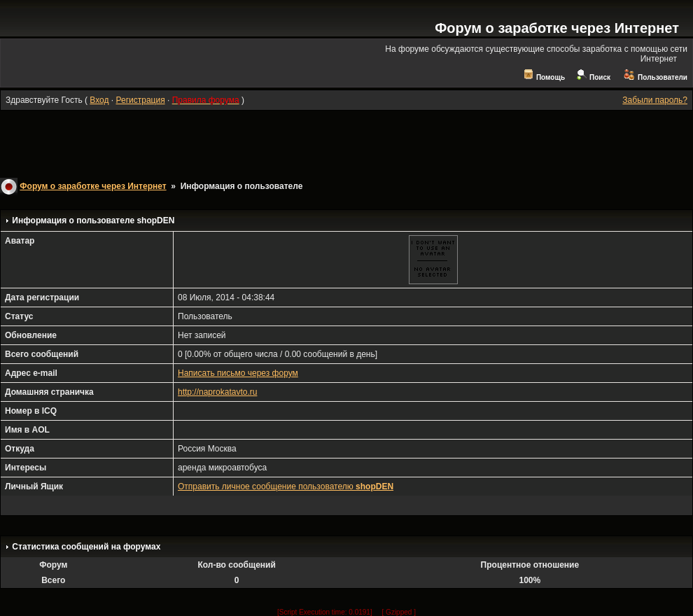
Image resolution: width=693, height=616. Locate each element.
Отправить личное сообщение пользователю (286, 486)
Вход (99, 100)
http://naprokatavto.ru (217, 392)
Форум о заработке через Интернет (557, 28)
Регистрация (140, 100)
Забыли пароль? (655, 100)
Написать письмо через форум (238, 373)
